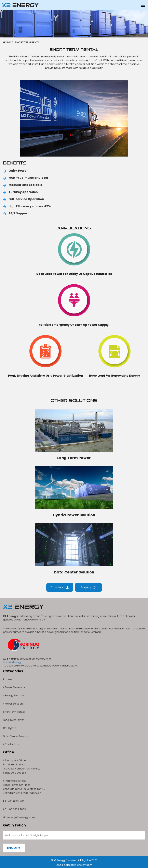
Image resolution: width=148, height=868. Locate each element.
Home (7, 42)
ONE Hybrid (10, 728)
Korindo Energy (12, 662)
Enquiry (88, 587)
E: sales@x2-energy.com (19, 817)
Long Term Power (74, 458)
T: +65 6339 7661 (14, 801)
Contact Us (11, 744)
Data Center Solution (74, 572)
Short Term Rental (14, 712)
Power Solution (13, 704)
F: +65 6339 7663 (14, 809)
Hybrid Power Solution (74, 515)
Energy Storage (13, 695)
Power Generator (14, 687)
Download (60, 587)
